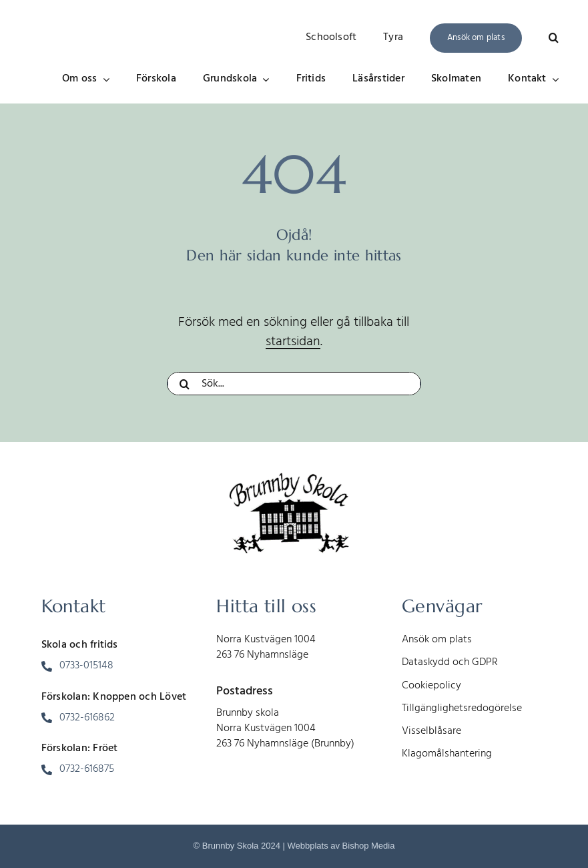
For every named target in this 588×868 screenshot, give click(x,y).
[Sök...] (294, 384)
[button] (554, 38)
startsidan (293, 342)
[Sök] (184, 384)
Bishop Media (369, 846)
